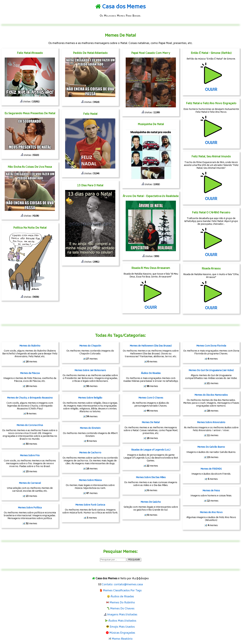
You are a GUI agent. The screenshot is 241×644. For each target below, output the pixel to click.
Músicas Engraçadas (122, 633)
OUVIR (151, 308)
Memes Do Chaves (122, 609)
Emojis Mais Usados (122, 627)
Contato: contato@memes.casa (122, 585)
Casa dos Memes (124, 7)
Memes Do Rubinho (122, 603)
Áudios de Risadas (122, 597)
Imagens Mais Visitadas (122, 615)
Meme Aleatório (122, 639)
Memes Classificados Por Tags (122, 591)
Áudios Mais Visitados (122, 621)
